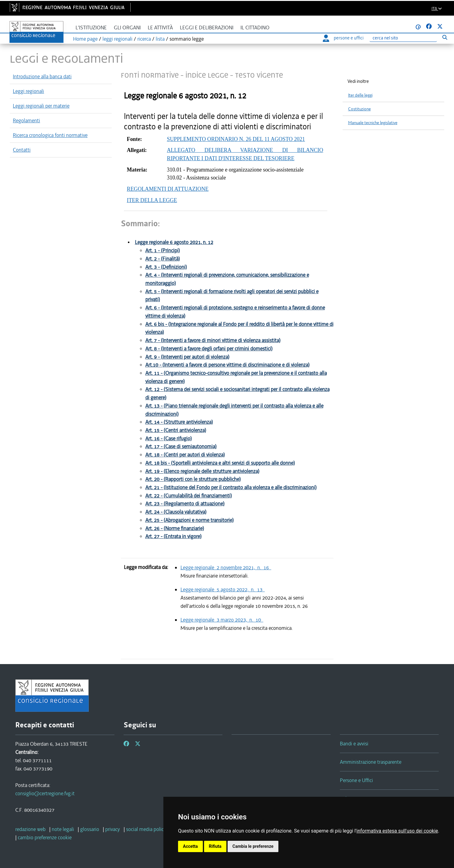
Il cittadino (255, 28)
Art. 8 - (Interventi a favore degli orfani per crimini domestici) (209, 349)
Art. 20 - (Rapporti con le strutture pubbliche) (193, 479)
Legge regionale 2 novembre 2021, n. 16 (226, 567)
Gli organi (127, 28)
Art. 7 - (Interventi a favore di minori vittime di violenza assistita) (213, 340)
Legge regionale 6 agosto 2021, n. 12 (174, 242)
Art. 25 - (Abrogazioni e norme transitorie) (190, 520)
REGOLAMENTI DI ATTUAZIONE (168, 189)
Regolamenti (26, 120)
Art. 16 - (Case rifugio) (169, 439)
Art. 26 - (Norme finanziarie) (175, 528)
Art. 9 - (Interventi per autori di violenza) (187, 357)
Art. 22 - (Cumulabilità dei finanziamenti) (189, 496)
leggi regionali (117, 39)
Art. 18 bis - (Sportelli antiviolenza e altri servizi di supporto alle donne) (220, 463)
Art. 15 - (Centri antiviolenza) (176, 430)
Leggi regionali (28, 91)
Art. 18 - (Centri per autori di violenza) (185, 455)
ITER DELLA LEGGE (152, 200)
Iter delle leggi (360, 95)
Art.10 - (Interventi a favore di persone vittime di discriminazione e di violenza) (227, 365)
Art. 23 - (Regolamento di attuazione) (185, 504)
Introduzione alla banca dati (42, 76)
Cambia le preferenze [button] (253, 846)
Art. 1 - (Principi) (163, 251)
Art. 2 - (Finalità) (163, 259)
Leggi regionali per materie (41, 106)
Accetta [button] (190, 846)
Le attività (160, 28)
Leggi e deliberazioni (207, 28)
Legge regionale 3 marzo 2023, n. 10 (222, 620)
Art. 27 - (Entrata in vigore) (173, 536)
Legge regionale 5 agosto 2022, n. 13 (223, 589)
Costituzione (359, 109)
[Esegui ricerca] (445, 37)
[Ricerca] (403, 38)
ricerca (144, 39)
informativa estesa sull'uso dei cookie (397, 831)
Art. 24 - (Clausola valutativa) (176, 512)
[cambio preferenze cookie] (45, 837)
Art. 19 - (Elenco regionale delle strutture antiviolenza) (202, 471)
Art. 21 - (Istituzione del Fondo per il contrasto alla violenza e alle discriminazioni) (231, 488)
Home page (85, 39)
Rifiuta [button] (215, 846)
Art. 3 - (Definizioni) (166, 267)
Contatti (22, 150)
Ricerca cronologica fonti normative (50, 135)
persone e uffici (343, 38)
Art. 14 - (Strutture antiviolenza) (179, 422)
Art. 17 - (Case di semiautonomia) (181, 447)
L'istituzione (91, 28)
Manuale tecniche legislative (373, 123)
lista (160, 39)
